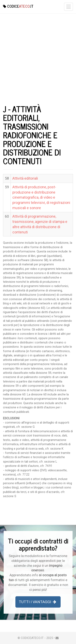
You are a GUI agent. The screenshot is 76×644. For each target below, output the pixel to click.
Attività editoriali (25, 178)
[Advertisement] (38, 62)
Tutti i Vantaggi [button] (38, 602)
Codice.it (18, 6)
